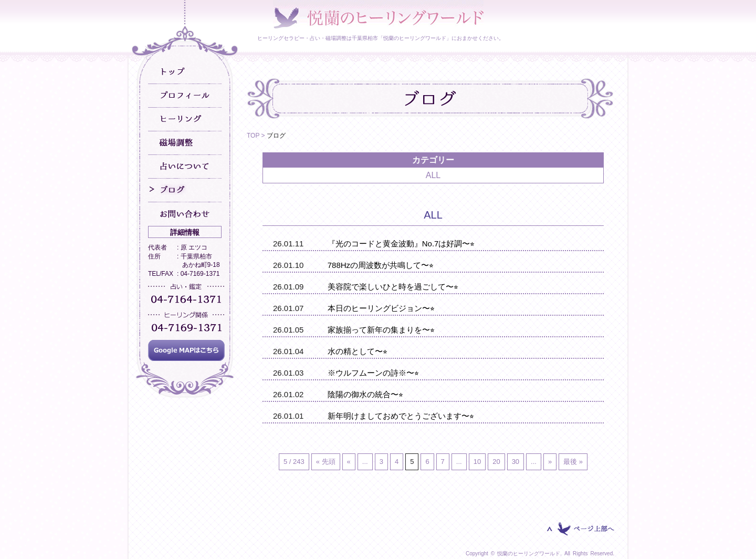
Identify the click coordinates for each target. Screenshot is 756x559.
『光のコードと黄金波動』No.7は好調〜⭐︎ (401, 244)
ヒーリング (185, 120)
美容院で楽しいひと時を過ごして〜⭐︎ (393, 287)
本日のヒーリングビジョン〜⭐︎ (381, 308)
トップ (185, 72)
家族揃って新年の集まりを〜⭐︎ (381, 330)
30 (516, 462)
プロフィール (185, 96)
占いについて (185, 167)
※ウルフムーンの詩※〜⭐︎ (373, 373)
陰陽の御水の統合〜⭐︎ (365, 394)
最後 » (573, 462)
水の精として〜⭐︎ (358, 351)
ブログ (185, 190)
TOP (253, 136)
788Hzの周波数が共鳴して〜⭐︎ (381, 265)
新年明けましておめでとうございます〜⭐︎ (401, 416)
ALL (433, 175)
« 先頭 (326, 462)
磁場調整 (185, 143)
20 (496, 462)
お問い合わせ (185, 214)
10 (477, 462)
